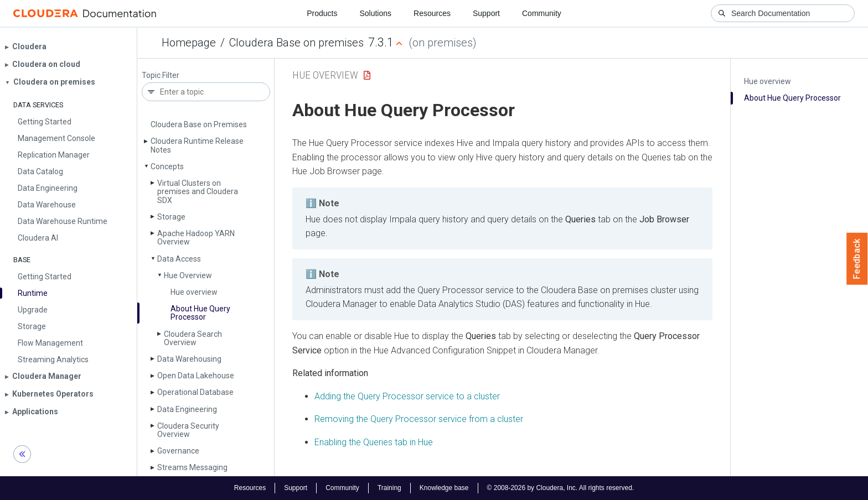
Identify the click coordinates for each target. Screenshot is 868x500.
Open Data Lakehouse (196, 376)
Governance (178, 451)
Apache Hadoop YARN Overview (196, 238)
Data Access (179, 259)
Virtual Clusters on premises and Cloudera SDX (198, 192)
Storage (171, 217)
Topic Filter (161, 75)
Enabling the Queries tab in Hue (374, 442)
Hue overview (194, 292)
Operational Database (195, 392)
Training (389, 488)
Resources (432, 13)
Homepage (189, 43)
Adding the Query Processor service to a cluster (407, 396)
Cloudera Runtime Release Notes (197, 145)
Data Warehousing (189, 359)
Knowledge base (444, 488)
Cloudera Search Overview (193, 338)
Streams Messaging (192, 467)
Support (486, 13)
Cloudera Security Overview (188, 430)
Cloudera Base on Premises (199, 124)
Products (322, 13)
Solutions (375, 13)
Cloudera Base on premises (296, 43)
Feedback (857, 259)
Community (542, 13)
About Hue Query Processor (200, 313)
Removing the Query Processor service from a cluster (419, 419)
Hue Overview (188, 275)
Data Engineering (187, 409)
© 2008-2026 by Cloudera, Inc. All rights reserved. (561, 488)
